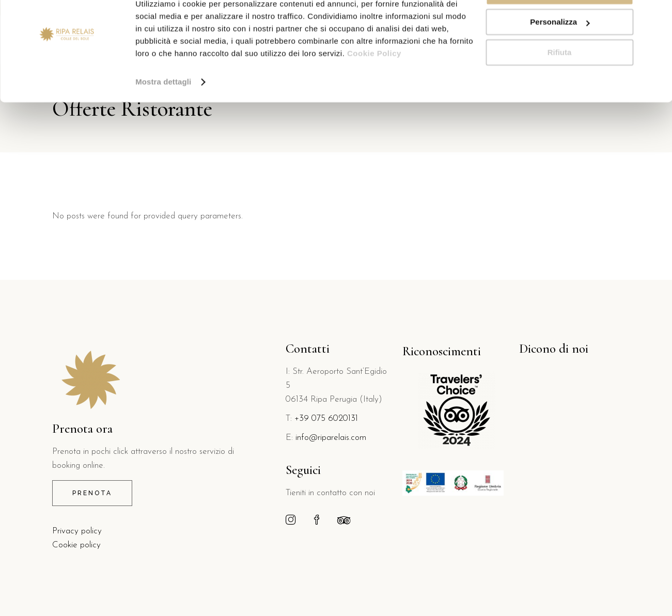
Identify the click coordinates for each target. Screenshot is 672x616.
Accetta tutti (560, 26)
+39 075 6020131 (326, 418)
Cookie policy (76, 545)
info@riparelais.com (331, 438)
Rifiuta (560, 86)
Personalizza (560, 56)
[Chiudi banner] (656, 16)
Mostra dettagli (163, 115)
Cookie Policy (374, 87)
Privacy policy (77, 531)
